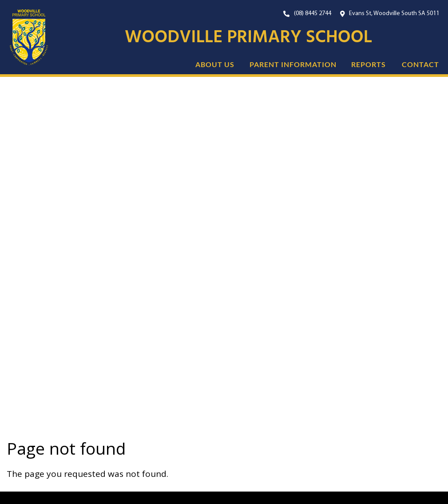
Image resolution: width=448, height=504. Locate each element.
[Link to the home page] (24, 38)
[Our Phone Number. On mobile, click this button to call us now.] (307, 14)
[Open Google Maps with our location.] (390, 14)
